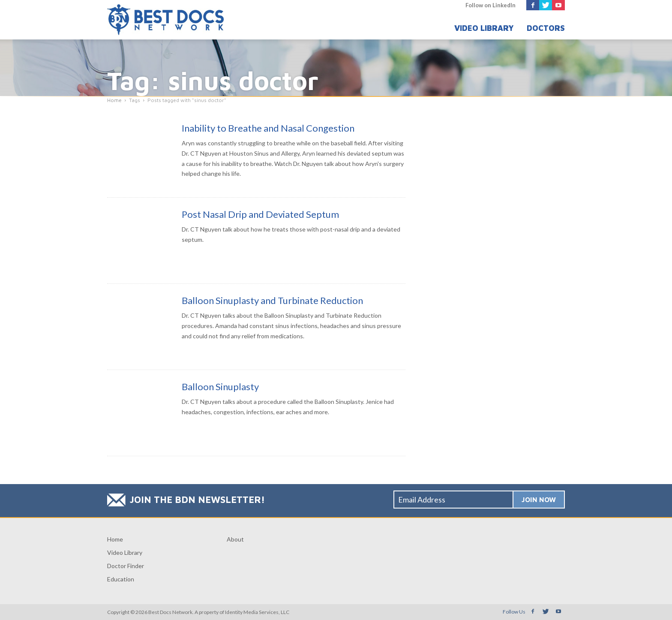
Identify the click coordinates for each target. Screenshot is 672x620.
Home (115, 539)
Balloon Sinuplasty (220, 387)
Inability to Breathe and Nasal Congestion (268, 128)
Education (121, 579)
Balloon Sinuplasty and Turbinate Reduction (272, 300)
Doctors (546, 28)
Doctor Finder (126, 566)
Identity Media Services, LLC (257, 612)
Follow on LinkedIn (490, 5)
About (235, 539)
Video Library (484, 28)
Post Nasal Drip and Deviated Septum (260, 214)
